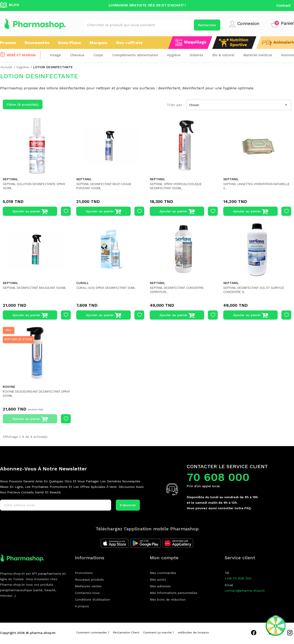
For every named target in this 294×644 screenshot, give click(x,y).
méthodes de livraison (193, 633)
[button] (283, 24)
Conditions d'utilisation (92, 599)
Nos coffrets (129, 43)
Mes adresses (160, 586)
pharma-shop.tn (43, 633)
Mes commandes (163, 573)
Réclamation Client (126, 633)
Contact (284, 5)
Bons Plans (69, 43)
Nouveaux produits (89, 579)
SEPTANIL (10, 179)
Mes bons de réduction (168, 599)
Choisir (239, 105)
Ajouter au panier (30, 212)
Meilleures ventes (88, 586)
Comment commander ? (93, 633)
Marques (99, 43)
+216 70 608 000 (238, 578)
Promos (8, 43)
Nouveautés (37, 43)
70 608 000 (218, 477)
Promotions (84, 573)
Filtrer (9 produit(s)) (23, 104)
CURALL (82, 283)
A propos (82, 606)
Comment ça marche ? (158, 633)
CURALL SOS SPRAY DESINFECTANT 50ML (109, 288)
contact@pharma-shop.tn (245, 591)
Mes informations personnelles (174, 593)
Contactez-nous (87, 593)
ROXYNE (9, 387)
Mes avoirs (158, 579)
